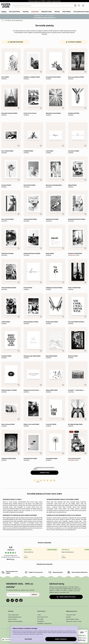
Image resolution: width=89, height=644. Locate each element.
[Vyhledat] (75, 6)
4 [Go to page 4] (47, 480)
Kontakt (68, 617)
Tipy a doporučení (13, 615)
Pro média (40, 619)
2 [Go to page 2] (41, 480)
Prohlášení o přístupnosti (44, 623)
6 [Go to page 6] (51, 480)
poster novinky (12, 619)
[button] (82, 636)
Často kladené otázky (72, 619)
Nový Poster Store (43, 617)
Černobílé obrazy (18, 20)
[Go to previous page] (35, 480)
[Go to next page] (54, 480)
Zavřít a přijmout (61, 639)
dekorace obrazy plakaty (15, 621)
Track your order (71, 615)
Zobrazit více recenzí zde (45, 564)
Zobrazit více (44, 473)
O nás (39, 615)
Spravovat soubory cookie (74, 621)
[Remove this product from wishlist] (19, 72)
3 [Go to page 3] (44, 480)
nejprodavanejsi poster (15, 617)
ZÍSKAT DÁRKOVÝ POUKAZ (66, 597)
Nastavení (28, 639)
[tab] (79, 6)
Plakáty (9, 20)
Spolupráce (41, 621)
